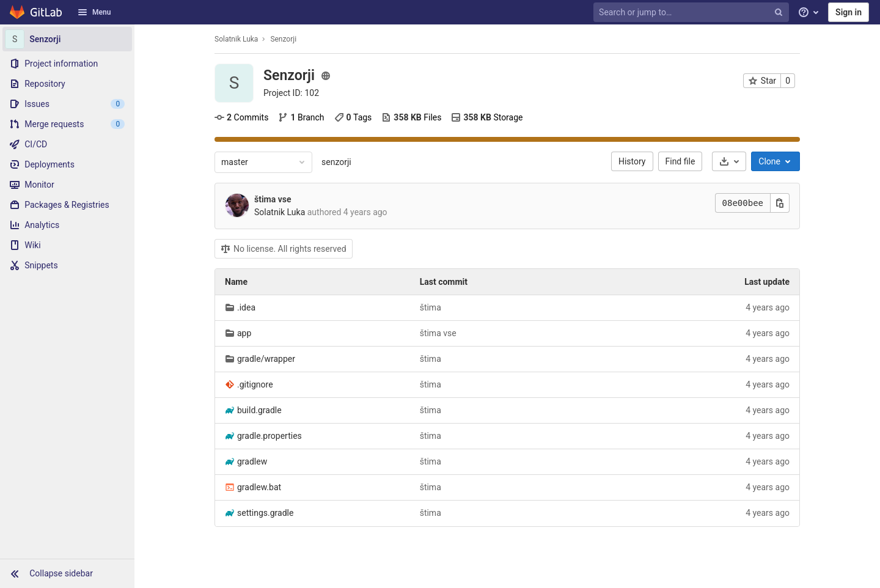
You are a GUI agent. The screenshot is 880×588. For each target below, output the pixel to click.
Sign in (849, 12)
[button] (67, 573)
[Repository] (67, 84)
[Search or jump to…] (692, 13)
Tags (353, 117)
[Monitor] (67, 185)
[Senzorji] (67, 39)
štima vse (273, 199)
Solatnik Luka (236, 39)
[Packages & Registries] (67, 205)
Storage (487, 117)
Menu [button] (94, 12)
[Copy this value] (780, 203)
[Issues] (67, 104)
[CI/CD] (67, 144)
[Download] (729, 161)
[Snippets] (67, 265)
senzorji (336, 162)
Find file (680, 161)
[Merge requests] (67, 124)
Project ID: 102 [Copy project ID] (291, 93)
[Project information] (67, 64)
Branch (301, 117)
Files (411, 117)
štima (431, 307)
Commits (241, 117)
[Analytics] (67, 225)
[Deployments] (67, 164)
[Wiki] (67, 245)
